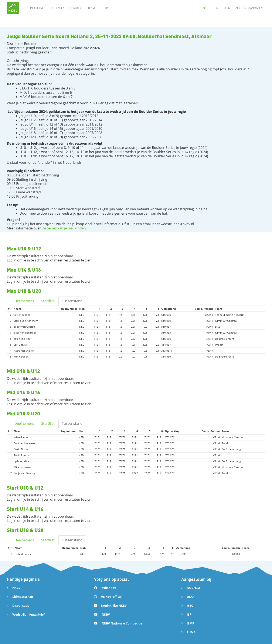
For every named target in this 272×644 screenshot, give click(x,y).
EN (217, 8)
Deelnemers (24, 301)
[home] (13, 8)
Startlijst (48, 301)
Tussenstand (72, 301)
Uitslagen (58, 8)
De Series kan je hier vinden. (64, 228)
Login (226, 8)
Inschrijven (38, 8)
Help (105, 8)
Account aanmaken (249, 8)
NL (205, 8)
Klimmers (76, 8)
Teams (92, 8)
